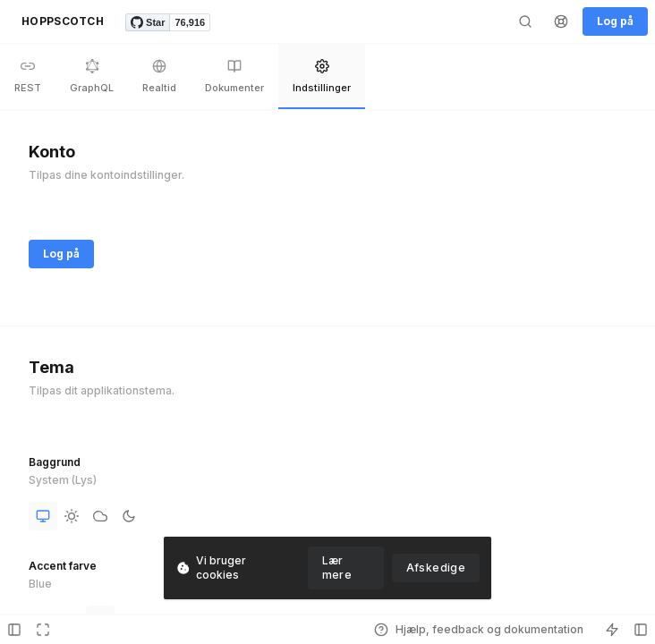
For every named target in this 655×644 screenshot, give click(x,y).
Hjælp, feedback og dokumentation (479, 630)
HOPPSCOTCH (63, 21)
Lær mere (337, 568)
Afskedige (436, 568)
